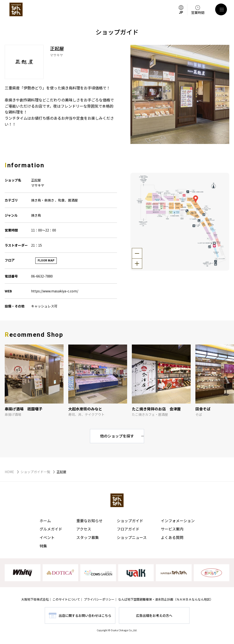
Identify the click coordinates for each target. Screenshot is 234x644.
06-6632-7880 (42, 276)
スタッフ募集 (88, 537)
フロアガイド (128, 529)
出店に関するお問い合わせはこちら (85, 615)
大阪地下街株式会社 (35, 599)
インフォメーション (178, 521)
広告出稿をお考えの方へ (154, 615)
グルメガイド (51, 529)
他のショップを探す (117, 436)
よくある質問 (172, 537)
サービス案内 (172, 529)
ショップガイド (130, 521)
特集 (43, 546)
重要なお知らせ (89, 521)
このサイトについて (66, 599)
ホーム (45, 521)
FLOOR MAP (46, 261)
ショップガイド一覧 (35, 472)
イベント (47, 537)
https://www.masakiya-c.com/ (55, 291)
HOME (9, 472)
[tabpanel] (180, 94)
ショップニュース (132, 537)
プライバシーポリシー (99, 599)
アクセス (84, 529)
